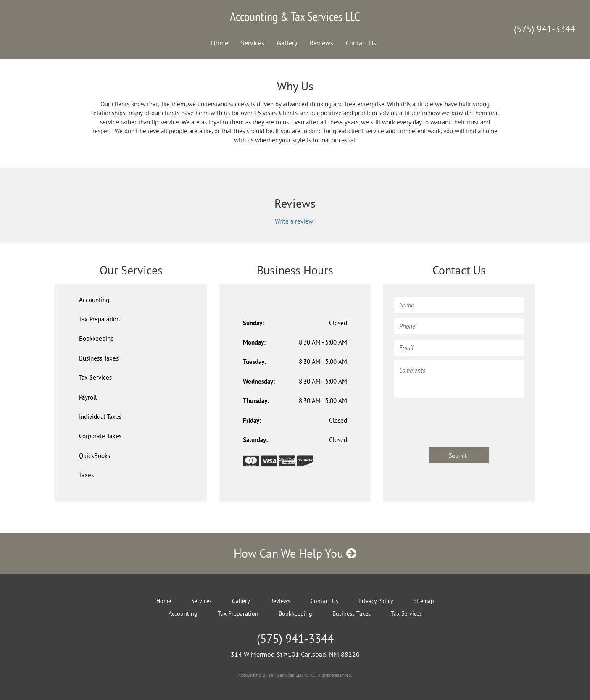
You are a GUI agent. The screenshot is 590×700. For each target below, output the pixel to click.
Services (253, 43)
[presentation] (458, 418)
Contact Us (361, 43)
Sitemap (424, 601)
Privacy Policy (376, 601)
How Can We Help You (295, 553)
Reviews (321, 43)
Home (220, 43)
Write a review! (295, 221)
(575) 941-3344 (545, 29)
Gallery (287, 43)
